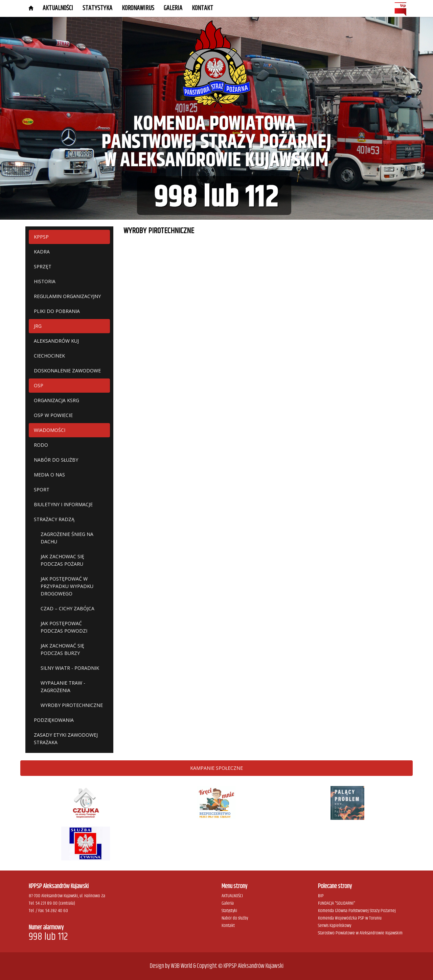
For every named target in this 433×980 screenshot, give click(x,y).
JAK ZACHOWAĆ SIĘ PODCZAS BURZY (62, 649)
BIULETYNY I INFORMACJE (63, 504)
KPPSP (41, 237)
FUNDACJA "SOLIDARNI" (337, 903)
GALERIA (173, 8)
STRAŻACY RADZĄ (54, 519)
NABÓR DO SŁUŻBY (56, 460)
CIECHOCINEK (49, 356)
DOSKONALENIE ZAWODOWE (67, 371)
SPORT (42, 489)
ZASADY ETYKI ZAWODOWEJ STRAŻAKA (66, 739)
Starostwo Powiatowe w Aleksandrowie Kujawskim (360, 933)
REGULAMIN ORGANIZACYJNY (67, 296)
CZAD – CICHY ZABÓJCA (67, 608)
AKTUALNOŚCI (58, 8)
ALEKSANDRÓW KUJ (56, 341)
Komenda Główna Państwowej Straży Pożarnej (357, 911)
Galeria (228, 903)
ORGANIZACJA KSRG (56, 400)
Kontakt (202, 8)
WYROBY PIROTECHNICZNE (72, 705)
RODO (41, 445)
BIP (321, 896)
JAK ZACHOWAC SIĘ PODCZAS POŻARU (62, 560)
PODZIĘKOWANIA (54, 720)
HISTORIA (45, 281)
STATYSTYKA (97, 8)
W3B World (181, 966)
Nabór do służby (235, 918)
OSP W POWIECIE (53, 415)
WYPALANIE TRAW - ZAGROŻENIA (63, 687)
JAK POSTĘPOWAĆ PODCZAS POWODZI (64, 627)
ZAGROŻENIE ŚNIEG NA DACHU (67, 538)
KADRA (42, 252)
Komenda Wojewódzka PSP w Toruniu (350, 918)
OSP (39, 385)
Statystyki (229, 911)
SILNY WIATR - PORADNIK (70, 668)
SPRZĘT (43, 266)
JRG (38, 326)
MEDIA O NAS (49, 475)
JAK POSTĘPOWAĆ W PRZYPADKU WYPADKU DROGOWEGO (67, 586)
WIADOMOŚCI (50, 430)
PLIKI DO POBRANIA (57, 311)
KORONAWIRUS (138, 8)
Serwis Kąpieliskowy (335, 926)
